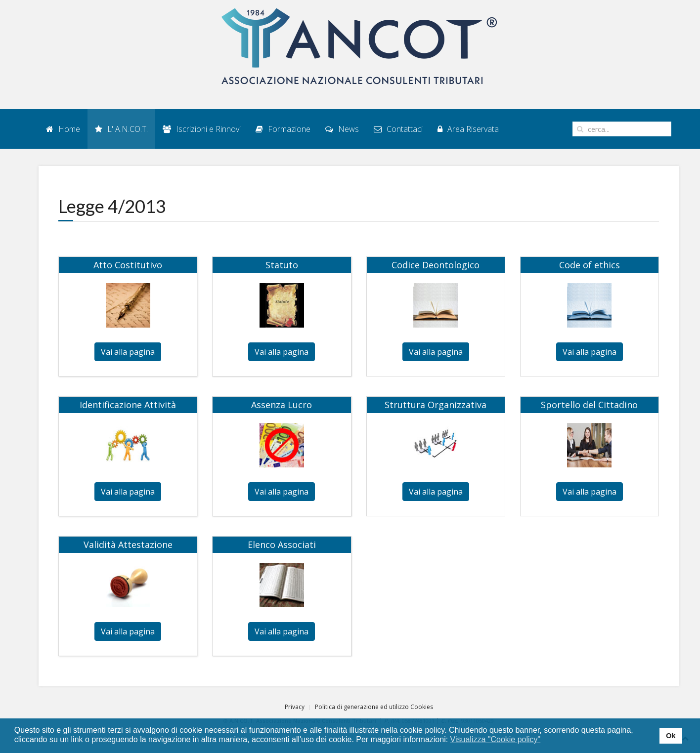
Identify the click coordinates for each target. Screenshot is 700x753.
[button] (547, 740)
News (342, 129)
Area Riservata (468, 129)
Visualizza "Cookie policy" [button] (496, 739)
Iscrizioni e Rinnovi (202, 129)
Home (63, 129)
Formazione (283, 129)
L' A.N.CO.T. (121, 129)
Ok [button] (671, 736)
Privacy (295, 707)
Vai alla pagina (128, 352)
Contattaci (398, 129)
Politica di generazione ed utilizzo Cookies (374, 707)
